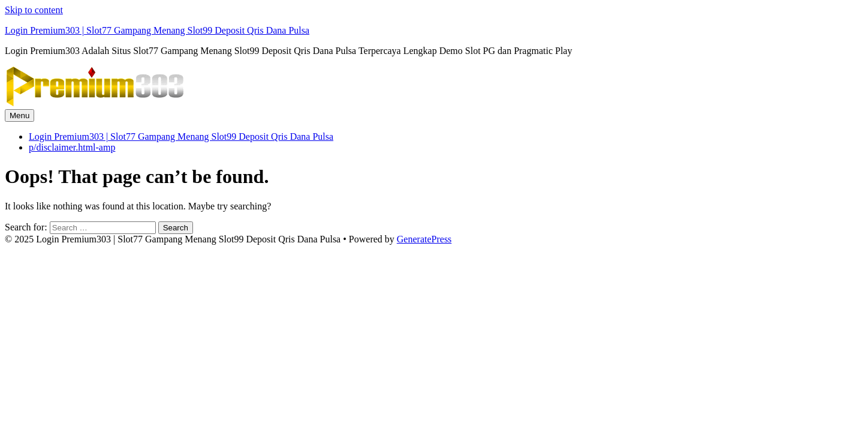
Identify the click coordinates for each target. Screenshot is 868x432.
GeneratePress (424, 239)
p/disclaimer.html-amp (72, 147)
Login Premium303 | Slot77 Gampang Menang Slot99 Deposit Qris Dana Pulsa (157, 30)
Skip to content (34, 10)
